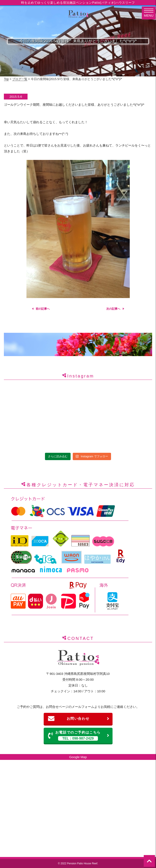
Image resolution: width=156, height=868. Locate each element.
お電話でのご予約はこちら (79, 736)
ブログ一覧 (20, 79)
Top (6, 79)
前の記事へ (43, 309)
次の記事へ (113, 309)
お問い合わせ (79, 719)
